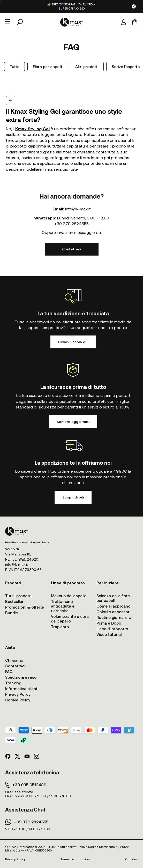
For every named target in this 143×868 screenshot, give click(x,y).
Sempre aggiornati (73, 421)
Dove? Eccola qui (73, 342)
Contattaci (71, 249)
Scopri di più (73, 497)
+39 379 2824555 (71, 223)
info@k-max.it (78, 209)
